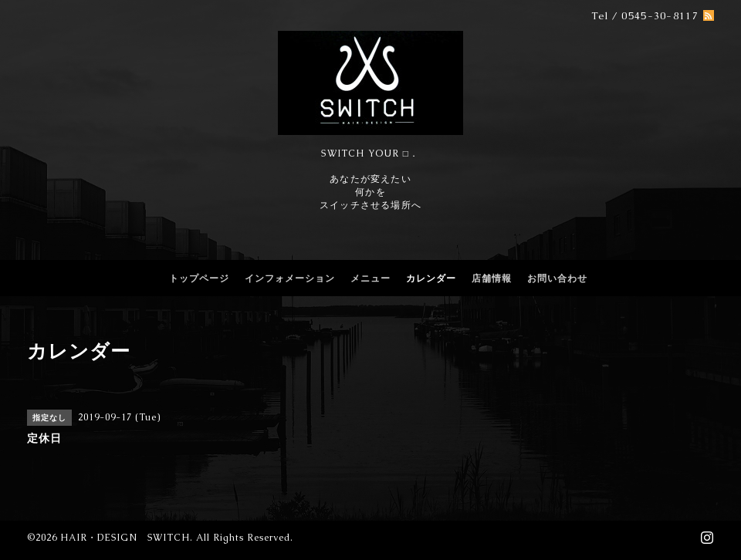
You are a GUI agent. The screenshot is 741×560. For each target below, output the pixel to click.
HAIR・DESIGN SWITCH (125, 538)
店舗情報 (492, 278)
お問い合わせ (557, 278)
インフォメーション (290, 278)
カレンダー (431, 278)
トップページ (199, 278)
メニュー (370, 278)
